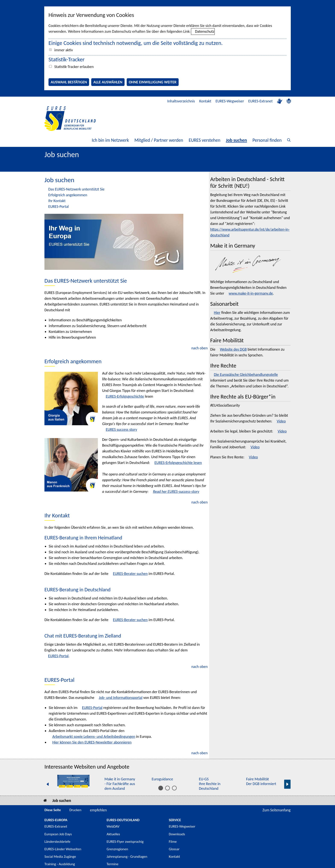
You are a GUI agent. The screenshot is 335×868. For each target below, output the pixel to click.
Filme (173, 842)
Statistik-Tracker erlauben (74, 67)
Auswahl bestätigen (69, 82)
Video (281, 421)
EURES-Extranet (260, 101)
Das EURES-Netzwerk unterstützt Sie (76, 189)
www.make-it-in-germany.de (251, 293)
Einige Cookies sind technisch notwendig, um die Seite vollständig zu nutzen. (136, 43)
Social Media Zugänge (60, 857)
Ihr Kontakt (57, 201)
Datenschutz (205, 31)
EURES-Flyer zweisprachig (125, 842)
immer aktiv (64, 50)
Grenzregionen (117, 849)
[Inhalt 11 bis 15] (174, 788)
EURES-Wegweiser (230, 101)
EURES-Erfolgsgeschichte (125, 396)
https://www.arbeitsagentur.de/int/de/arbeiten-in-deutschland (250, 232)
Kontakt (205, 101)
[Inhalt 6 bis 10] (167, 788)
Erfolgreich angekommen (68, 195)
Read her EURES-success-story (176, 492)
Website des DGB (233, 349)
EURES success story (121, 430)
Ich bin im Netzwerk (110, 140)
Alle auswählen (108, 82)
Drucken (75, 810)
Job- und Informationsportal (120, 698)
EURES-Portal (59, 207)
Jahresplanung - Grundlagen (127, 857)
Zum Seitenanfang (276, 810)
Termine (112, 864)
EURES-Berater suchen (130, 574)
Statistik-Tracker (67, 59)
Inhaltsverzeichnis (181, 101)
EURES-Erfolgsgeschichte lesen (178, 463)
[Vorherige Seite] (48, 784)
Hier (217, 313)
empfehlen (98, 810)
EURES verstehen (204, 140)
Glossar (174, 849)
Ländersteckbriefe (57, 842)
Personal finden (267, 140)
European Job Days (58, 834)
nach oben (199, 348)
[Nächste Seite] (287, 784)
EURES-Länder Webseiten (63, 849)
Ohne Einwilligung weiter (153, 82)
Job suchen (236, 140)
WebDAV (113, 826)
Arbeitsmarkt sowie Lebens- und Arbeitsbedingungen (94, 737)
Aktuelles (113, 834)
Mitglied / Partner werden (159, 140)
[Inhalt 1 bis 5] (161, 788)
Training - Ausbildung (60, 864)
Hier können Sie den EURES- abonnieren (92, 742)
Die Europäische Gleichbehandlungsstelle (246, 375)
